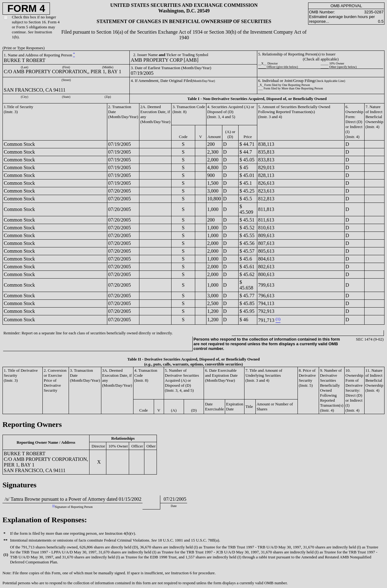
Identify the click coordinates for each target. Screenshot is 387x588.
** (53, 506)
